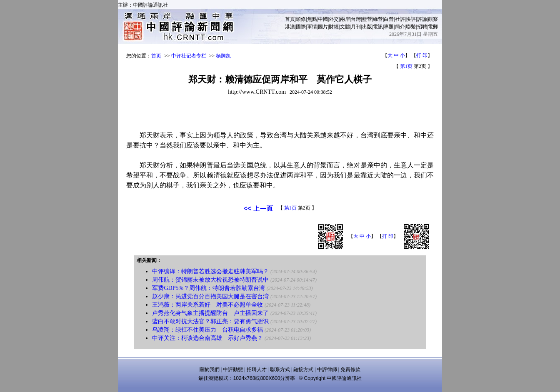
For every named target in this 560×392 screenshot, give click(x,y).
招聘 (422, 27)
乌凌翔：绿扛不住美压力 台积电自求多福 (207, 330)
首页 (156, 56)
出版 (367, 27)
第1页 (406, 66)
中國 (323, 19)
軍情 (312, 27)
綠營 (378, 19)
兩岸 (345, 19)
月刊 (356, 27)
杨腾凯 (223, 56)
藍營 (367, 19)
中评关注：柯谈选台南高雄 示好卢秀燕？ (207, 338)
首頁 (290, 19)
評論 (422, 19)
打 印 (422, 55)
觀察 (433, 19)
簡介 (400, 27)
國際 (301, 27)
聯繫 (411, 27)
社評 (400, 19)
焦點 (312, 19)
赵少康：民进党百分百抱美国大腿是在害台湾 (210, 296)
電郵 (433, 27)
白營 (389, 19)
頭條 (301, 19)
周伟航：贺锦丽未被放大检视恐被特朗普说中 (210, 280)
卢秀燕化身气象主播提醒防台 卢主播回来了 (210, 313)
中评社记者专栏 (189, 56)
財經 (334, 27)
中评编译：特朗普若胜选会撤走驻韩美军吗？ (210, 271)
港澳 (290, 27)
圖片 (323, 27)
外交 (334, 19)
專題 (389, 27)
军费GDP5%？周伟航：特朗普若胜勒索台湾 (209, 288)
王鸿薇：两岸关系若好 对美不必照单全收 (207, 305)
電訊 (378, 27)
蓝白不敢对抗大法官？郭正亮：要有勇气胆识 (210, 321)
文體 (345, 27)
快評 (411, 19)
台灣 (356, 19)
